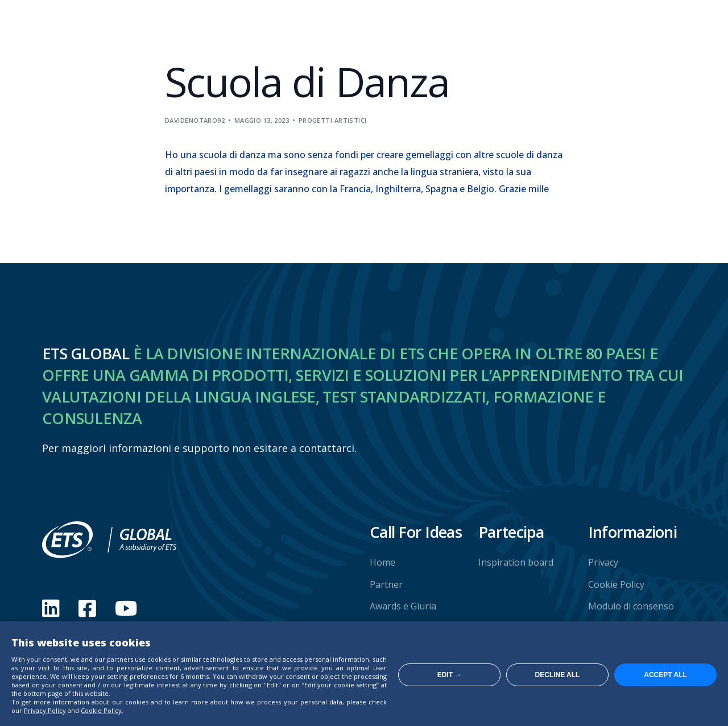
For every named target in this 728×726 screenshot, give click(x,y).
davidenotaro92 (195, 120)
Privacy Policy (45, 710)
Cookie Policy (101, 710)
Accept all (665, 675)
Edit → (450, 675)
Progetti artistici (333, 120)
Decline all (558, 675)
